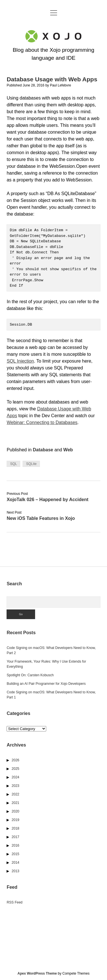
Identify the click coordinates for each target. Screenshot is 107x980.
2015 (16, 854)
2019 (16, 820)
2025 (16, 769)
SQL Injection (20, 361)
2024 (16, 777)
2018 (16, 828)
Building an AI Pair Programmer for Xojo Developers (46, 684)
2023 (16, 786)
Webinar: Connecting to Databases (42, 422)
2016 (16, 845)
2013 (16, 871)
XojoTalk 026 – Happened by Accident (47, 500)
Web (68, 450)
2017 (16, 837)
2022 (16, 794)
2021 (16, 803)
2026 (16, 760)
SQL (13, 464)
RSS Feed (14, 902)
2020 (16, 811)
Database (43, 450)
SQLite (31, 464)
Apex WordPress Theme (37, 973)
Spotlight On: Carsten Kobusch (30, 675)
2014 (16, 863)
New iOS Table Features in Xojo (41, 518)
